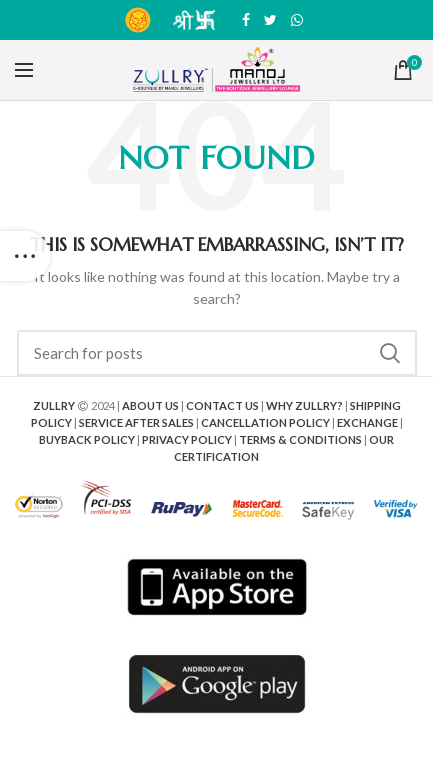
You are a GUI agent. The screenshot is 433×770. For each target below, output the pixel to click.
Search (390, 353)
